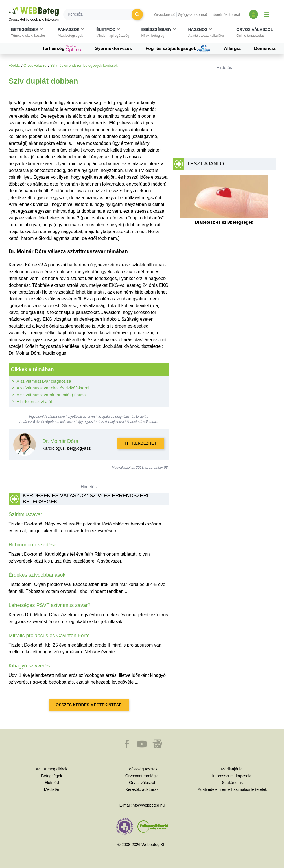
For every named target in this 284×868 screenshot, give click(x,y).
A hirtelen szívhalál (34, 401)
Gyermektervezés (113, 49)
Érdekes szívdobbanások (37, 575)
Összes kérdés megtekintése (89, 705)
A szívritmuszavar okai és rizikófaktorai (53, 388)
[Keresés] (101, 14)
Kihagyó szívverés (29, 666)
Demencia (265, 49)
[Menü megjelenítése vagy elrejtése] (267, 14)
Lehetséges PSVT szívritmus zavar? (50, 605)
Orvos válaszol (35, 65)
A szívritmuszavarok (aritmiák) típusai (52, 395)
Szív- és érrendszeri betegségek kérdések (84, 65)
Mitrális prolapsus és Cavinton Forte (49, 636)
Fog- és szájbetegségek (178, 49)
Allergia (232, 49)
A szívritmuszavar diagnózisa (44, 381)
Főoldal (15, 65)
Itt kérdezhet (141, 443)
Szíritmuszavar (26, 514)
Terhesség (61, 49)
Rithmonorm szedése (33, 545)
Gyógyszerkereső (192, 15)
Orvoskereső (165, 15)
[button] (28, 33)
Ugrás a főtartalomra (9, 7)
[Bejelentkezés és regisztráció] (254, 14)
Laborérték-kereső (225, 15)
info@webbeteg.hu (148, 805)
